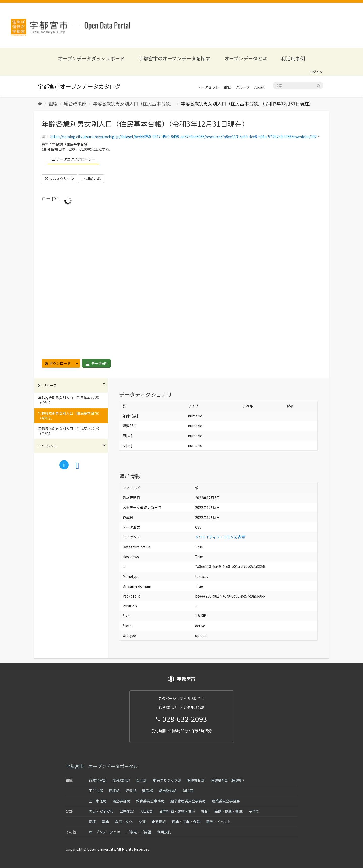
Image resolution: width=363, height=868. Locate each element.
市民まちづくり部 (167, 780)
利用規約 (164, 832)
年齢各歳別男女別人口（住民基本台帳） (134, 103)
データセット (208, 87)
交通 (142, 822)
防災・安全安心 (101, 811)
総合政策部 (75, 103)
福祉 (205, 811)
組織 (227, 87)
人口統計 (147, 811)
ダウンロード (58, 363)
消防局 (188, 791)
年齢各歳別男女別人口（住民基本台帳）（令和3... (70, 416)
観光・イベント (219, 822)
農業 (105, 822)
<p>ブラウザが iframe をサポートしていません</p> (181, 276)
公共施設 (127, 811)
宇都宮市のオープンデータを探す (174, 58)
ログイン (316, 72)
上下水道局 (98, 801)
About (260, 87)
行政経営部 (98, 780)
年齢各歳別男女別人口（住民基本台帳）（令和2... (70, 400)
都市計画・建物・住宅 (177, 811)
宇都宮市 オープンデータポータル (102, 766)
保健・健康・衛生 (228, 811)
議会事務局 (121, 801)
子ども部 (96, 791)
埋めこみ (91, 179)
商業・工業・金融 (186, 822)
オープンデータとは (246, 58)
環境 (92, 822)
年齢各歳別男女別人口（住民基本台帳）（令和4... (70, 431)
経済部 (131, 791)
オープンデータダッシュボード (91, 58)
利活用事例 (293, 58)
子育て (254, 811)
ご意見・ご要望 (139, 832)
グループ (243, 87)
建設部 (147, 791)
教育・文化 (124, 822)
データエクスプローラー (73, 159)
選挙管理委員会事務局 (188, 801)
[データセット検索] (298, 86)
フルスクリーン (59, 179)
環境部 (114, 791)
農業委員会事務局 (226, 801)
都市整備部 (168, 791)
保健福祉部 (196, 780)
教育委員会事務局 (150, 801)
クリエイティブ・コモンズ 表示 (220, 537)
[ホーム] (40, 103)
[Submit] (319, 85)
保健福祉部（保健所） (228, 780)
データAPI (96, 363)
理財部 (141, 780)
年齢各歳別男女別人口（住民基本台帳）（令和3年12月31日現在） (247, 103)
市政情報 (159, 822)
